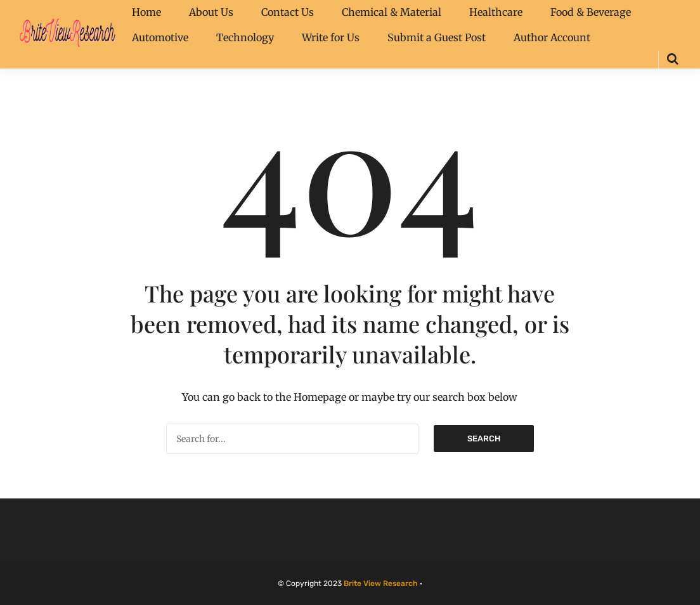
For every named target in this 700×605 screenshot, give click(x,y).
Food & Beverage (591, 12)
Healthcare (496, 12)
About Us (211, 12)
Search (484, 439)
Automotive (160, 37)
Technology (245, 37)
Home (146, 12)
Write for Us (331, 37)
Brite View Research (381, 583)
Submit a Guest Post (437, 37)
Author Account (552, 37)
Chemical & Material (392, 12)
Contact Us (288, 12)
